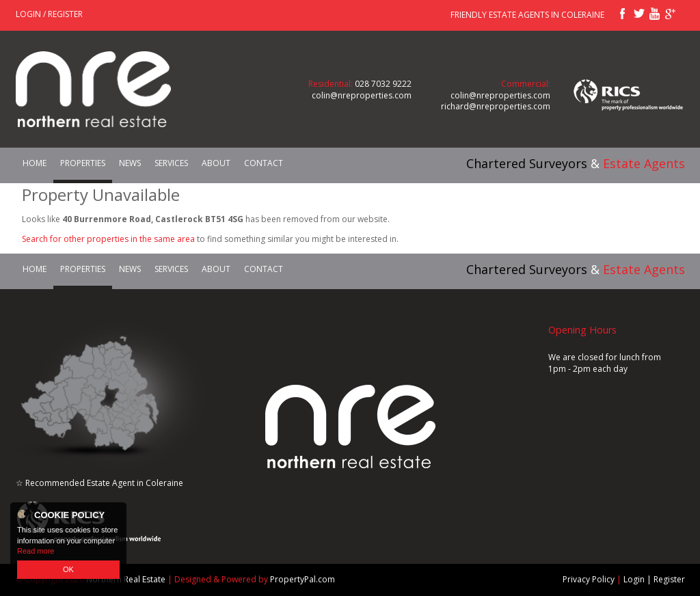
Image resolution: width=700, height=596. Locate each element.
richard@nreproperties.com (496, 106)
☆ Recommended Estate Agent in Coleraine (99, 483)
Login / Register (49, 14)
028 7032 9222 (383, 84)
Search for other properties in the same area (108, 239)
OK (68, 569)
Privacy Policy (589, 579)
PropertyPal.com (302, 579)
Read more (36, 551)
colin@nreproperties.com (362, 95)
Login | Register (654, 579)
